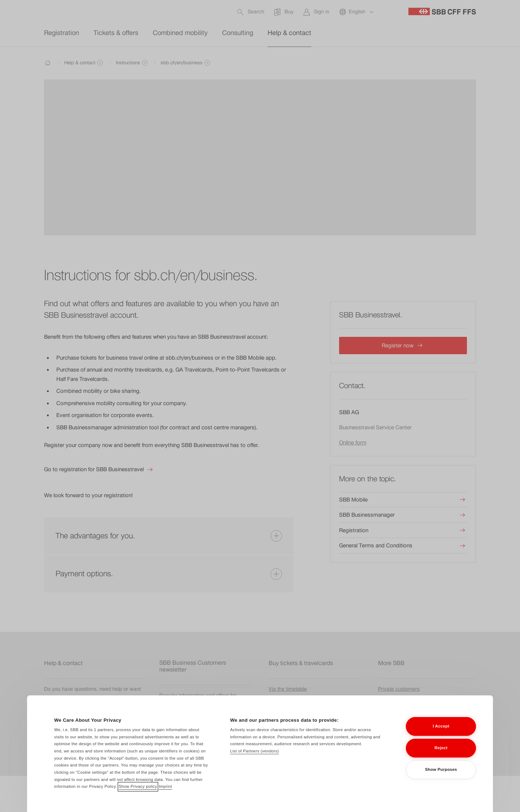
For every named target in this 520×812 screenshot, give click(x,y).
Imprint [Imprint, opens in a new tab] (166, 797)
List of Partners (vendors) (254, 761)
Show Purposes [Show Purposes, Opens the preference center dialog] (441, 780)
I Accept (441, 737)
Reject (441, 759)
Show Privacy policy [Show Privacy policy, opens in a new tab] (138, 797)
